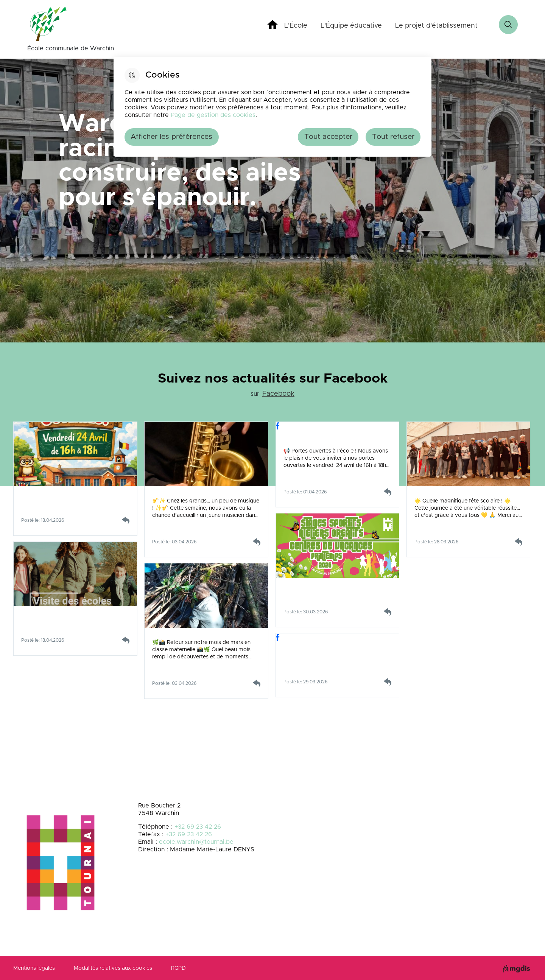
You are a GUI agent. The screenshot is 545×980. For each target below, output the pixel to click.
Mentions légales (34, 968)
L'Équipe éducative (351, 26)
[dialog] (272, 107)
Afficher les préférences (171, 137)
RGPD (178, 968)
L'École (296, 26)
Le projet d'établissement (436, 26)
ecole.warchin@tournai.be (196, 842)
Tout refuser (393, 137)
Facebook (278, 394)
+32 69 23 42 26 (198, 827)
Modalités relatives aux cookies (113, 968)
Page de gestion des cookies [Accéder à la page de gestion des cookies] (213, 115)
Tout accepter (328, 137)
